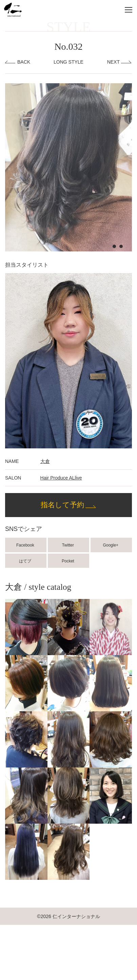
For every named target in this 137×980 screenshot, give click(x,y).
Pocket (68, 561)
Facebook (26, 545)
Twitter (69, 545)
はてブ (26, 561)
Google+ (111, 545)
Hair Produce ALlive (61, 478)
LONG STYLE (68, 62)
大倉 (45, 461)
